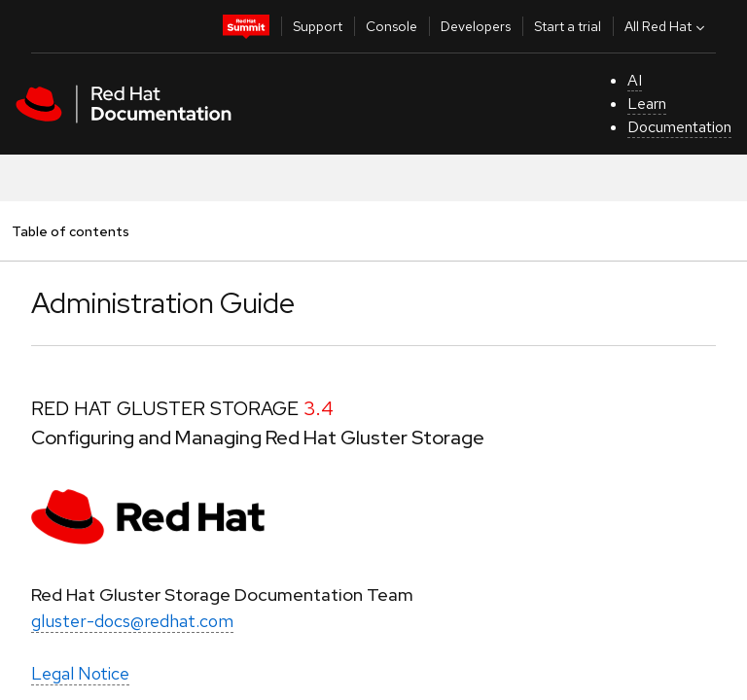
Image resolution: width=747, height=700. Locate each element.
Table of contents (70, 231)
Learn (647, 104)
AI (635, 80)
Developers (476, 26)
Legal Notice (80, 673)
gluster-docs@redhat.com (132, 621)
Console (391, 26)
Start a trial (568, 26)
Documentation (679, 127)
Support (318, 26)
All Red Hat (667, 26)
